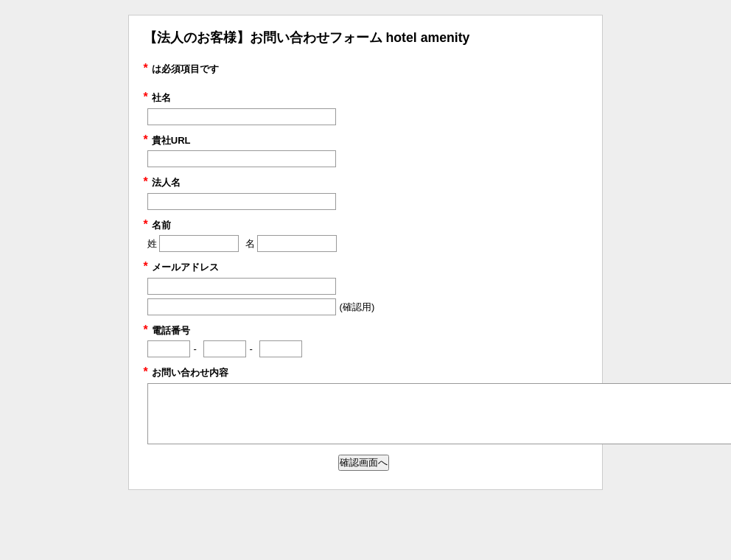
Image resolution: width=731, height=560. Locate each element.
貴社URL (167, 140)
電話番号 (167, 330)
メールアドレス (181, 267)
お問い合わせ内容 (186, 372)
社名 (157, 98)
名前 (157, 225)
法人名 (162, 182)
